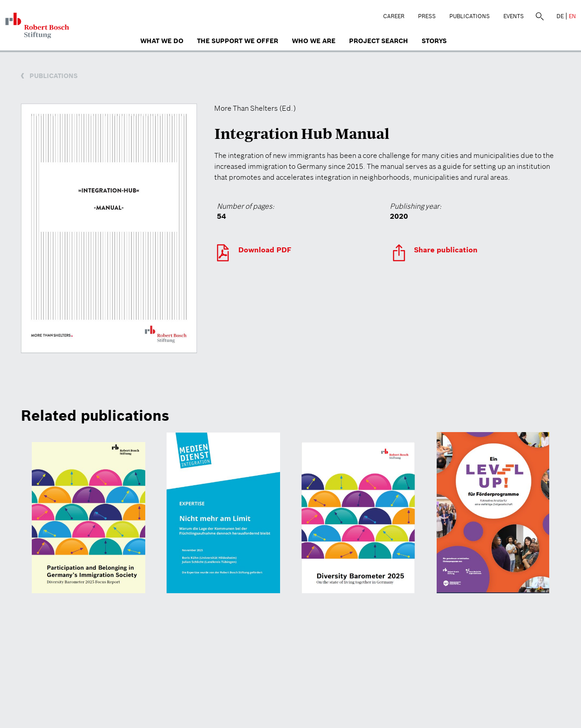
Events (514, 16)
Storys (434, 41)
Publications (470, 16)
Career (394, 16)
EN (572, 16)
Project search (379, 41)
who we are (314, 41)
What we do (162, 41)
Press (427, 16)
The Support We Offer (238, 41)
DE (560, 16)
